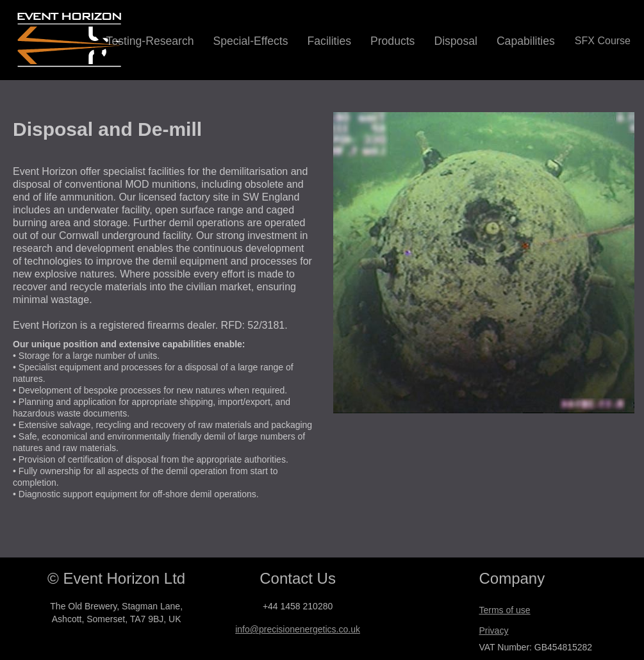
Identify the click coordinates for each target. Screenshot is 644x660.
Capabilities (526, 41)
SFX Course (603, 41)
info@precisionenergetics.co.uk (298, 629)
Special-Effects (251, 41)
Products (392, 41)
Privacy (493, 631)
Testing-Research (150, 41)
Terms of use (504, 610)
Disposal (455, 41)
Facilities (329, 41)
